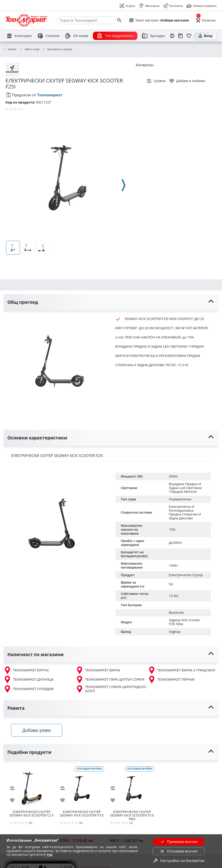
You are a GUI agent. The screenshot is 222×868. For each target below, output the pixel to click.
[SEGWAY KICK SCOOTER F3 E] (82, 787)
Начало (10, 49)
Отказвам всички (179, 851)
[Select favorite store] (159, 20)
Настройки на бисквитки (179, 861)
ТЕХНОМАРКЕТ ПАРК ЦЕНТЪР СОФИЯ (110, 679)
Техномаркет (50, 95)
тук (49, 854)
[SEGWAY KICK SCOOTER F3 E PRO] (132, 787)
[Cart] (206, 20)
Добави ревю (37, 730)
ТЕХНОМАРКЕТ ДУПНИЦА (29, 679)
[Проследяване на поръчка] (181, 36)
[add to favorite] (15, 801)
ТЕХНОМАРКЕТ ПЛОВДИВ (29, 689)
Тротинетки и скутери (58, 49)
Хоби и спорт (30, 49)
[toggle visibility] (111, 302)
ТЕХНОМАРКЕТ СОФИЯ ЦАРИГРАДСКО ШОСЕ (111, 689)
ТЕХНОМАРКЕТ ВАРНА (98, 670)
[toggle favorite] (187, 81)
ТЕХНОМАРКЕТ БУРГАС (26, 670)
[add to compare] (15, 789)
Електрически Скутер (186, 575)
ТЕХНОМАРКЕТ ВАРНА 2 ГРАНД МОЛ (182, 670)
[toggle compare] (156, 81)
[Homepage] (26, 20)
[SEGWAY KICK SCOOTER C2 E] (32, 787)
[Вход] (205, 36)
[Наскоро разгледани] (172, 36)
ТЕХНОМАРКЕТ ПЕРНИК (171, 679)
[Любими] (189, 36)
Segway (175, 632)
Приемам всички (179, 842)
